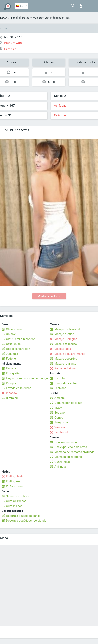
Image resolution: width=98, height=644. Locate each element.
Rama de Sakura (65, 368)
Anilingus (60, 467)
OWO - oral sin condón (21, 339)
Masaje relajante (65, 364)
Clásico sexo (15, 329)
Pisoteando (62, 432)
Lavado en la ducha (19, 388)
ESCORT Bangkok (11, 18)
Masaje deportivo (66, 359)
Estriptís (60, 378)
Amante (60, 398)
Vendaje (60, 427)
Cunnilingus (62, 462)
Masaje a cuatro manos (70, 354)
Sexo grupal (14, 344)
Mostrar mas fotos (49, 296)
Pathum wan (30, 18)
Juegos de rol (63, 422)
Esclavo (60, 413)
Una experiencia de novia (71, 447)
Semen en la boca (18, 496)
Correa (59, 418)
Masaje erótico (64, 334)
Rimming (12, 398)
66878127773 (14, 37)
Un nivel (11, 334)
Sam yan (44, 18)
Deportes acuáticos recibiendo (26, 521)
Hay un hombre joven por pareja (27, 378)
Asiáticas (60, 106)
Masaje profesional (67, 329)
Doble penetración (18, 349)
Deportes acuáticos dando (23, 516)
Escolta (11, 368)
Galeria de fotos (17, 130)
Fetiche (11, 359)
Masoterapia (63, 349)
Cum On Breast (16, 501)
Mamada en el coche (68, 457)
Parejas (11, 383)
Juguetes (12, 354)
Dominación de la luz (68, 403)
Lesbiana (60, 388)
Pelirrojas (60, 115)
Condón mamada (66, 442)
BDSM (58, 408)
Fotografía (13, 373)
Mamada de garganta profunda (74, 452)
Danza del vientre (66, 383)
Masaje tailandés (66, 344)
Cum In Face (14, 506)
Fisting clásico (16, 476)
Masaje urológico (66, 339)
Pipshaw (12, 393)
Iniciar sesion (81, 6)
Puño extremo (15, 486)
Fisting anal (14, 481)
